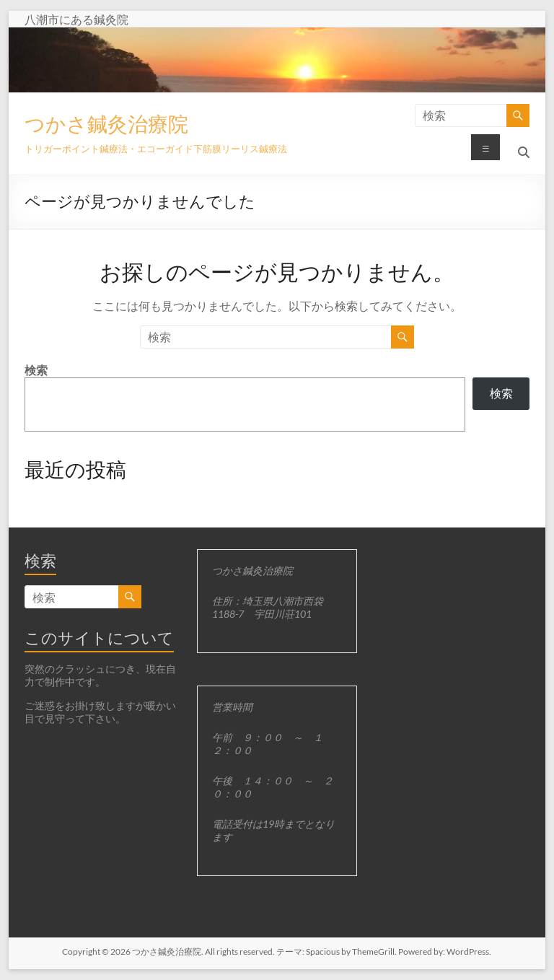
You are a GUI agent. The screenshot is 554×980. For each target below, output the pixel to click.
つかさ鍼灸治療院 (106, 123)
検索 (36, 370)
